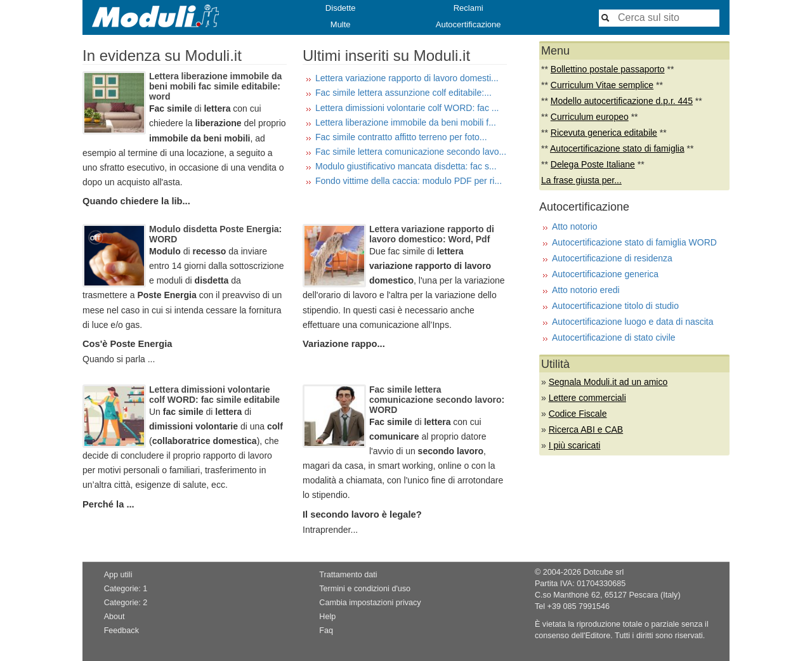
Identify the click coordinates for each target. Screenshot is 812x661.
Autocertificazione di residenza (612, 258)
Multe (341, 24)
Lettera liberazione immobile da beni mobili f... (406, 122)
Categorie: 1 (126, 589)
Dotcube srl (603, 572)
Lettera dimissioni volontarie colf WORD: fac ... (407, 108)
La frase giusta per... (581, 180)
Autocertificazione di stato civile (614, 337)
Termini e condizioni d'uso (365, 589)
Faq (326, 631)
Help (327, 617)
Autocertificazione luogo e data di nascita (633, 322)
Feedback (121, 631)
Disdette (341, 8)
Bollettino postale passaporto (608, 69)
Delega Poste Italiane (593, 164)
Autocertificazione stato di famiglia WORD (634, 242)
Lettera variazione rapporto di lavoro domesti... (407, 78)
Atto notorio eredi (586, 290)
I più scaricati (575, 445)
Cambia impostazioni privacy (370, 603)
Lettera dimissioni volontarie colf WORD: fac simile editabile (214, 395)
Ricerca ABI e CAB (586, 429)
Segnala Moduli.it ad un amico (608, 382)
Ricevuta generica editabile (604, 133)
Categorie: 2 (126, 603)
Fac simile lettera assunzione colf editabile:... (403, 93)
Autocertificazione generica (605, 274)
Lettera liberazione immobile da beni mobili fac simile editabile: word (215, 86)
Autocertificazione (468, 24)
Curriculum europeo (590, 117)
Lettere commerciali (587, 398)
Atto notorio (575, 226)
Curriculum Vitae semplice (602, 85)
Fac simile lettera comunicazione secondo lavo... (411, 152)
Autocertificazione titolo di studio (615, 306)
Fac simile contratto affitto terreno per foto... (401, 137)
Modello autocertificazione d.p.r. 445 (622, 101)
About (115, 617)
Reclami (468, 8)
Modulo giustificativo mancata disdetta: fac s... (406, 166)
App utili (118, 575)
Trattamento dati (348, 575)
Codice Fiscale (578, 414)
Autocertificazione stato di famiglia (617, 148)
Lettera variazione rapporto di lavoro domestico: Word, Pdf (432, 234)
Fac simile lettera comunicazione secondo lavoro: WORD (437, 400)
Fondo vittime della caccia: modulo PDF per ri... (409, 181)
